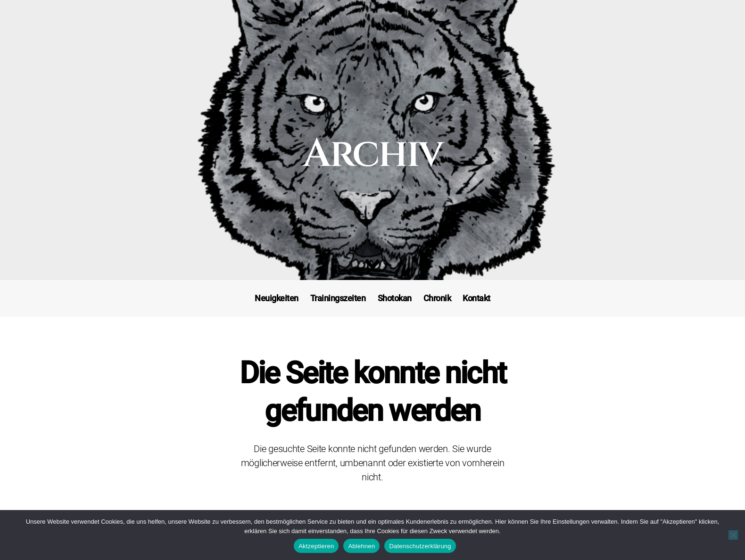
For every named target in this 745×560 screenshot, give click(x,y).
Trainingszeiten (338, 298)
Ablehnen (361, 546)
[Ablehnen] (733, 535)
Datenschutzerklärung (420, 546)
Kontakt (476, 298)
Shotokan (395, 298)
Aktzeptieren (316, 546)
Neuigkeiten (277, 298)
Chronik (437, 298)
